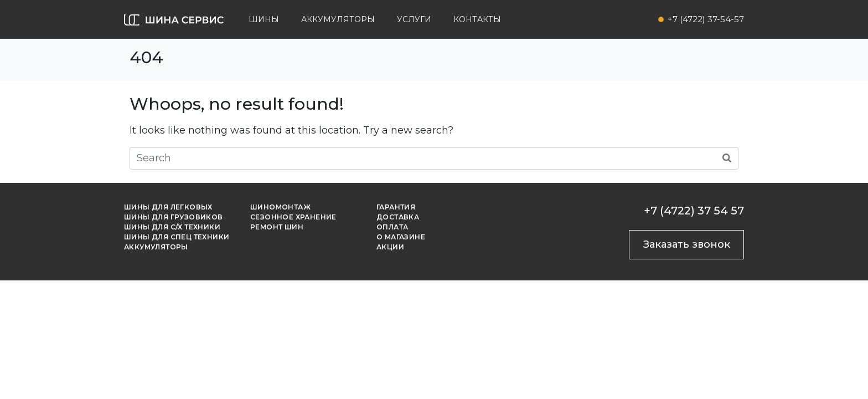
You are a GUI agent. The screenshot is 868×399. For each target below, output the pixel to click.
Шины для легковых (168, 207)
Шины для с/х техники (172, 227)
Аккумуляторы (338, 19)
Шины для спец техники (177, 237)
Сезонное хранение (293, 217)
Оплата (392, 227)
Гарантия (396, 207)
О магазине (401, 237)
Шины (264, 19)
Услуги (414, 19)
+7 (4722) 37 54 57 (694, 211)
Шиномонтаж (280, 207)
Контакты (477, 19)
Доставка (398, 217)
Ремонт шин (277, 227)
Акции (390, 247)
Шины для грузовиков (174, 217)
